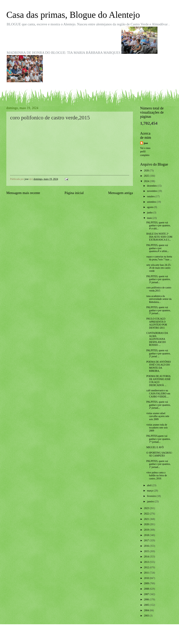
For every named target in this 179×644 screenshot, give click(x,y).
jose (146, 143)
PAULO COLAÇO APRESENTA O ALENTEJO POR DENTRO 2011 (157, 323)
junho (150, 213)
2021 (147, 519)
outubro (151, 196)
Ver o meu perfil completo (145, 152)
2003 (147, 616)
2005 (147, 605)
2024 (147, 181)
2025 (147, 176)
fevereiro (152, 496)
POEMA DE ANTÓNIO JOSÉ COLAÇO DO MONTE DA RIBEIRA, (158, 366)
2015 (147, 551)
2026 (147, 171)
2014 (147, 557)
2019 (147, 530)
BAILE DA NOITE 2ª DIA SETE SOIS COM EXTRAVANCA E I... (159, 237)
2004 (147, 610)
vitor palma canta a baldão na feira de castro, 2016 (156, 476)
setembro (152, 202)
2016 (147, 546)
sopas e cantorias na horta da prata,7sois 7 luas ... (159, 258)
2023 (147, 508)
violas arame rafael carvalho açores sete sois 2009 (158, 416)
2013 (147, 562)
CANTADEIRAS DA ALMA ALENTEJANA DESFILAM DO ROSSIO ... (157, 339)
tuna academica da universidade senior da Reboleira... (159, 299)
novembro (152, 191)
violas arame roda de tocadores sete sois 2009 (157, 428)
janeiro (151, 502)
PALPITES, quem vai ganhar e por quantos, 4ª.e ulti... (158, 226)
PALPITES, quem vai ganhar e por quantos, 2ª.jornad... (158, 405)
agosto (151, 207)
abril (150, 485)
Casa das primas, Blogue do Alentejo (73, 15)
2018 (147, 535)
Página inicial (74, 193)
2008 (147, 589)
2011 (147, 573)
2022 (147, 514)
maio (150, 218)
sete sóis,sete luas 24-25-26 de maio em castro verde (159, 268)
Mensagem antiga (121, 193)
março (150, 491)
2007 (147, 594)
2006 (147, 600)
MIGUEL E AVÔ (155, 447)
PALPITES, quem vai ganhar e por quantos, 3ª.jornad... (158, 279)
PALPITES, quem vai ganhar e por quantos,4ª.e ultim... (158, 248)
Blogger (109, 637)
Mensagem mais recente (23, 193)
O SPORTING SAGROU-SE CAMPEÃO (159, 454)
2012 (147, 567)
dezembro (152, 186)
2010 (147, 578)
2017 (147, 540)
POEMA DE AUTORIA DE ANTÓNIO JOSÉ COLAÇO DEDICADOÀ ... (158, 381)
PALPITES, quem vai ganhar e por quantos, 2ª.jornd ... (158, 353)
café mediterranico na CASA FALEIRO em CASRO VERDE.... (158, 393)
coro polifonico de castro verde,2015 (159, 289)
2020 (147, 524)
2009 (147, 583)
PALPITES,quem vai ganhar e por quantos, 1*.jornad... (158, 439)
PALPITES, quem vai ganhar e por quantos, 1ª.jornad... (158, 464)
